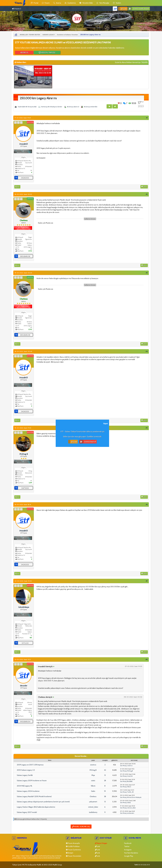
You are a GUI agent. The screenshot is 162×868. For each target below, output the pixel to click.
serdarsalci (131, 813)
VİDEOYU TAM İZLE (47, 52)
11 (105, 812)
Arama (57, 3)
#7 (147, 581)
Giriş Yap (123, 9)
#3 (147, 273)
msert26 (130, 776)
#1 (147, 118)
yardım (117, 3)
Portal (35, 3)
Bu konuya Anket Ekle (91, 107)
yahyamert (93, 802)
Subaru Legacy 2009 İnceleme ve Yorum (32, 781)
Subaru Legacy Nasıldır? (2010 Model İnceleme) (34, 796)
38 (105, 796)
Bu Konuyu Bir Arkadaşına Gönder (52, 107)
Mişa (93, 775)
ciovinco (93, 765)
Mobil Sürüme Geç (81, 827)
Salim (93, 791)
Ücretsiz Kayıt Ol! (88, 442)
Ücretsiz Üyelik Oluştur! (139, 9)
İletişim (70, 853)
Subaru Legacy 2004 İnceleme (28, 791)
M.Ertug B (93, 770)
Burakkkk (130, 781)
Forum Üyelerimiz (73, 850)
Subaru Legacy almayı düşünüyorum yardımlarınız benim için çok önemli (43, 802)
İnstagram (128, 850)
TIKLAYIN (144, 62)
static (93, 781)
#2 (147, 194)
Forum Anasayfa (73, 843)
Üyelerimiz (70, 3)
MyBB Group (57, 865)
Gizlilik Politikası (73, 846)
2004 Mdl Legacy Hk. (25, 786)
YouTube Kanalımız (131, 853)
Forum (46, 3)
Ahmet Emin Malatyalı (134, 797)
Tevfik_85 (130, 792)
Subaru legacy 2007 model (27, 812)
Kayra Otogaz (101, 843)
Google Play (128, 856)
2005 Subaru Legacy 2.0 (26, 770)
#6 (147, 504)
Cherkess (93, 796)
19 (105, 791)
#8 (147, 659)
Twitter (127, 846)
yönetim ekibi (86, 3)
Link (97, 846)
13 (105, 775)
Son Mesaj (123, 766)
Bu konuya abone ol (73, 107)
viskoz (129, 803)
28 (105, 781)
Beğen (119, 103)
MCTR (25, 865)
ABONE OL (24, 52)
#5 (147, 428)
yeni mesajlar (103, 3)
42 (105, 770)
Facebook (128, 843)
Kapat (106, 424)
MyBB (39, 865)
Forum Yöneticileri (74, 856)
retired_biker (93, 807)
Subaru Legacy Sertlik (25, 775)
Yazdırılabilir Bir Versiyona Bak (27, 107)
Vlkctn (93, 786)
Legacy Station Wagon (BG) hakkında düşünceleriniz (36, 807)
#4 (147, 351)
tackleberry (93, 812)
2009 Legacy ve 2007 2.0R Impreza (30, 765)
